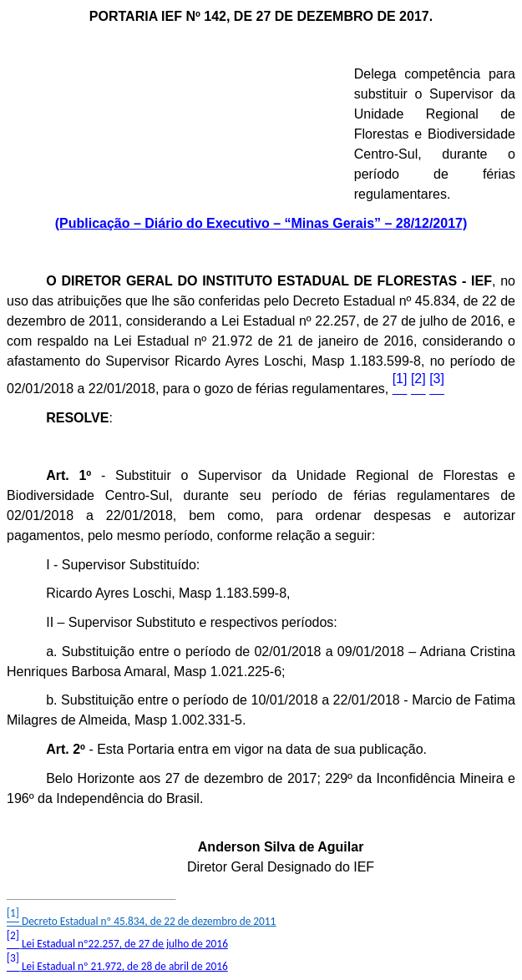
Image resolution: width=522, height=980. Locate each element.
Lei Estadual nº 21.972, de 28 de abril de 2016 (125, 966)
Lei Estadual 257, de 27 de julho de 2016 (125, 944)
